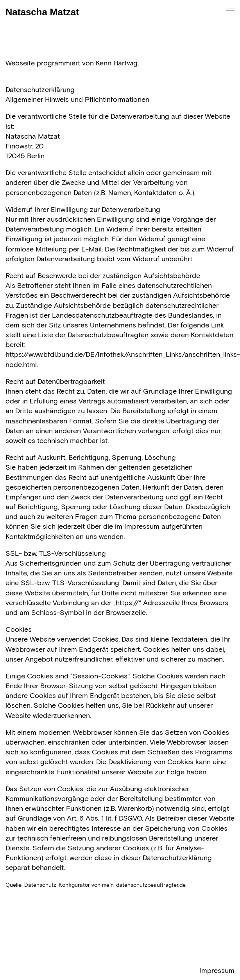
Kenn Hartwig (117, 63)
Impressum (217, 971)
